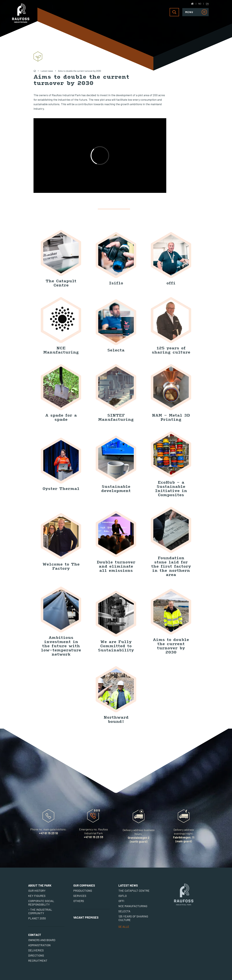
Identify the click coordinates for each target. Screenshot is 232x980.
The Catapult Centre (134, 891)
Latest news (47, 71)
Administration (39, 945)
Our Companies (84, 885)
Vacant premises (86, 917)
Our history (37, 891)
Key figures (37, 896)
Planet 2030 (37, 918)
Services (80, 896)
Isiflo (123, 896)
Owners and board (42, 940)
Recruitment (38, 961)
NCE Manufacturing (133, 906)
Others (79, 901)
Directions (36, 955)
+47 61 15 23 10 (48, 833)
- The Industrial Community (40, 911)
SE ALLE (124, 927)
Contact (35, 935)
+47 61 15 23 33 (93, 837)
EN (207, 4)
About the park (40, 885)
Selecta (124, 911)
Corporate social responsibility (41, 903)
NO (200, 4)
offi (121, 901)
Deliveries (36, 950)
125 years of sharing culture (133, 918)
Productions (83, 891)
